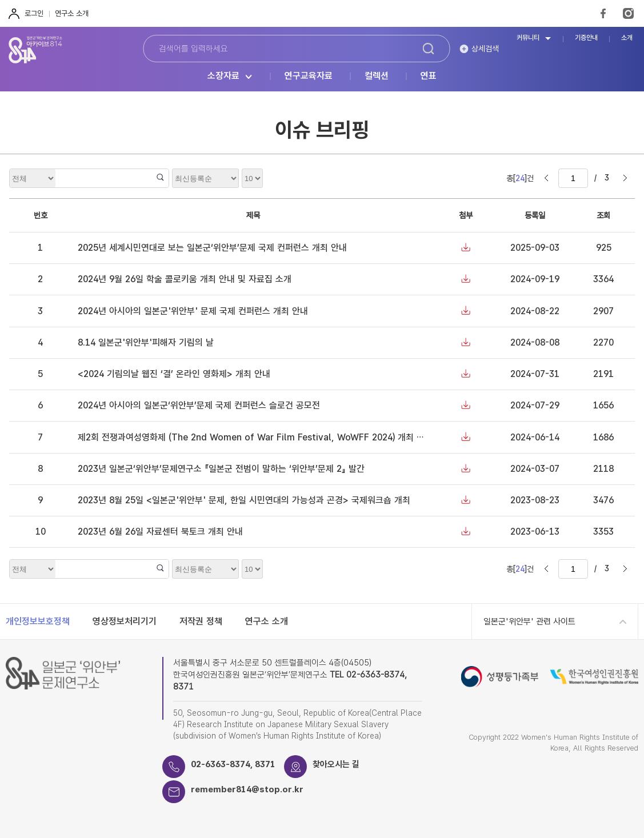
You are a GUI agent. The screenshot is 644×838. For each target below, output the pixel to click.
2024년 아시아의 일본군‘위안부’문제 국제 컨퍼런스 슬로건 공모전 (199, 405)
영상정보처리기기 (125, 621)
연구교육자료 (309, 76)
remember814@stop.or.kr (247, 789)
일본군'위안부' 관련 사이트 (529, 622)
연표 (429, 76)
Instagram (628, 13)
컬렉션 (377, 76)
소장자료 (223, 76)
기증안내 (586, 38)
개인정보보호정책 (38, 621)
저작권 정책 (201, 621)
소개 (627, 38)
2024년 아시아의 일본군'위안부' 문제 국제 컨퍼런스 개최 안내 (193, 311)
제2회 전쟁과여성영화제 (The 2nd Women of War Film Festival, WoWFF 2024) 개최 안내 (255, 437)
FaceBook (603, 13)
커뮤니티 (528, 38)
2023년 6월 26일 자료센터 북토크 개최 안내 (160, 532)
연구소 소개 (72, 13)
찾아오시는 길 (336, 764)
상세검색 (485, 49)
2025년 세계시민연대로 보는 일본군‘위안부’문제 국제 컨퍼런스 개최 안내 (212, 248)
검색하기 (428, 49)
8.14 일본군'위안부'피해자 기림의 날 (146, 342)
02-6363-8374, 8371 (233, 764)
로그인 (34, 13)
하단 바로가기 (0, 0)
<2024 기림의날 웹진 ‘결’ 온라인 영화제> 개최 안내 (174, 374)
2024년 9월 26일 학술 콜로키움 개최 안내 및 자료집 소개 (185, 279)
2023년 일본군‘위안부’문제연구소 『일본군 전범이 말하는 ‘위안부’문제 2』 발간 (221, 469)
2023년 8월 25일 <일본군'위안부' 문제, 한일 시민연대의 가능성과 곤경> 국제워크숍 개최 (244, 500)
